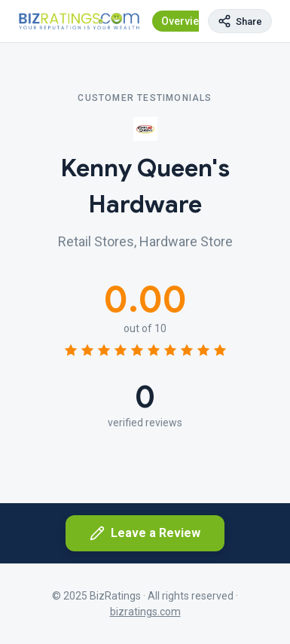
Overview (184, 21)
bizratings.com (145, 612)
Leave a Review (145, 533)
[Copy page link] (240, 21)
